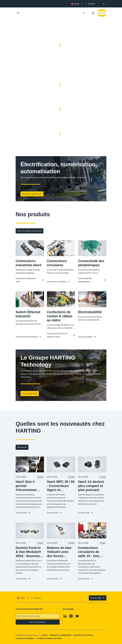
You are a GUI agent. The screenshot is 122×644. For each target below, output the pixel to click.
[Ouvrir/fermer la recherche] (84, 13)
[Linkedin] (65, 616)
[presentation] (90, 4)
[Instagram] (71, 616)
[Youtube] (77, 616)
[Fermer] (104, 4)
